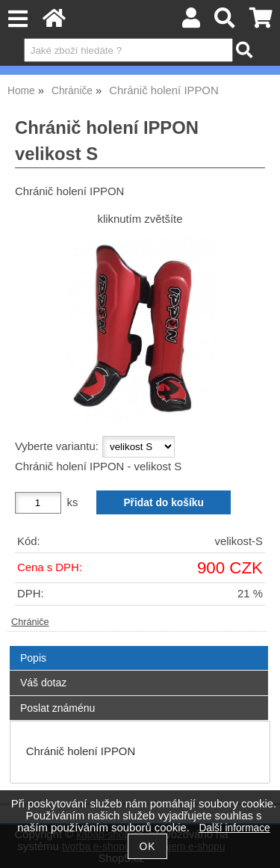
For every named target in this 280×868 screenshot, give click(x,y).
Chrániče (30, 622)
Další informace (234, 828)
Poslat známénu (57, 708)
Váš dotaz (43, 683)
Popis (33, 658)
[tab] (139, 646)
